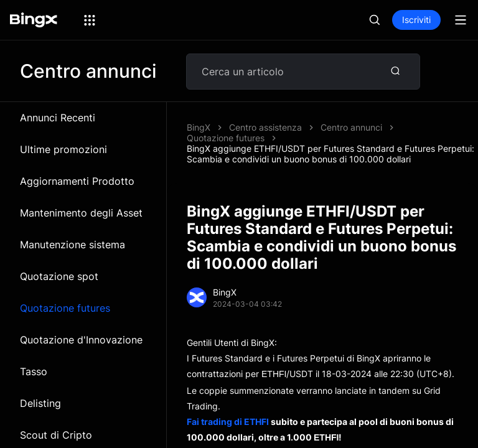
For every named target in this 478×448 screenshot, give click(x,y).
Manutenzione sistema (73, 245)
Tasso (34, 371)
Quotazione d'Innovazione (81, 340)
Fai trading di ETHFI (228, 422)
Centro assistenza (265, 127)
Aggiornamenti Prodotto (77, 181)
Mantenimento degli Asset (81, 213)
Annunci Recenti (58, 118)
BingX (199, 127)
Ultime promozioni (63, 149)
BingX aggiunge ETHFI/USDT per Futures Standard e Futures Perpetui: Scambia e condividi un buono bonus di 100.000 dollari (330, 154)
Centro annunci (351, 127)
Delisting (40, 403)
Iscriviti (416, 20)
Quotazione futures (65, 308)
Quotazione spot (59, 276)
